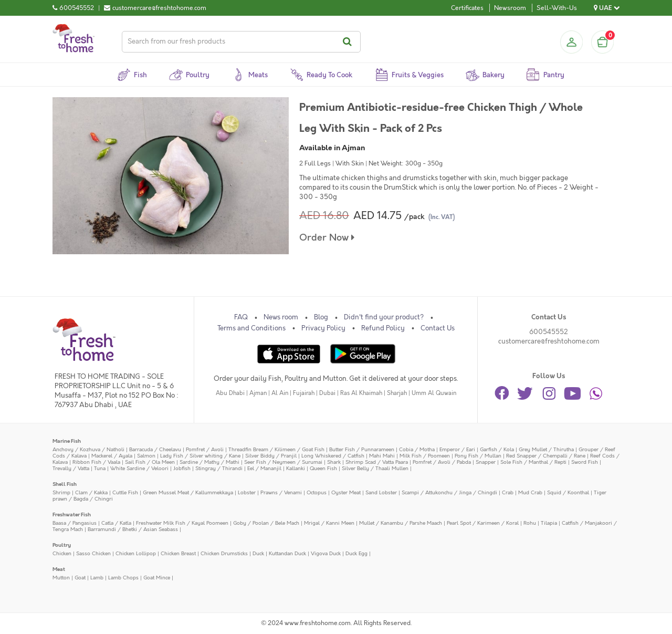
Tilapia (549, 523)
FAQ (241, 317)
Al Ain (280, 393)
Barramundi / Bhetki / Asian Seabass (133, 529)
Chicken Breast (178, 553)
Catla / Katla (116, 523)
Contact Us (438, 328)
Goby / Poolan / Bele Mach (266, 523)
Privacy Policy (323, 328)
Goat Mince (157, 578)
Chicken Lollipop (136, 553)
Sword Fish (585, 462)
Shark (334, 462)
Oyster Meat (346, 492)
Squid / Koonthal (568, 492)
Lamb (97, 578)
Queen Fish (323, 468)
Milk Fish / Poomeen (425, 456)
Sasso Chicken (93, 553)
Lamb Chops (123, 578)
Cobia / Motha (417, 449)
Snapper (486, 462)
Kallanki (296, 468)
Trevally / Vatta (71, 468)
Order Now (327, 238)
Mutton (61, 578)
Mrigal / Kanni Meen (329, 523)
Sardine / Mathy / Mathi (209, 462)
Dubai (327, 393)
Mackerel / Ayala (112, 456)
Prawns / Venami (281, 492)
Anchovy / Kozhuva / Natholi (88, 449)
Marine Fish (67, 441)
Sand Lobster (381, 492)
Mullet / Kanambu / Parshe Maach (401, 523)
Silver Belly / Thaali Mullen (375, 468)
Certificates (467, 8)
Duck (258, 553)
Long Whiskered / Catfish (333, 456)
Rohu (530, 523)
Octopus (317, 492)
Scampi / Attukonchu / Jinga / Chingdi (449, 492)
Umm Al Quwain (434, 393)
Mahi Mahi (382, 456)
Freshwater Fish (72, 515)
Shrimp (61, 492)
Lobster (247, 492)
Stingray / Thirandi (219, 468)
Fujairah (304, 393)
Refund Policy (383, 328)
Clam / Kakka (91, 492)
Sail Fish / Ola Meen (150, 462)
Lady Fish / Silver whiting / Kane (200, 456)
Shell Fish (65, 484)
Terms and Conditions (251, 328)
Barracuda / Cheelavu (155, 449)
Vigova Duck (326, 553)
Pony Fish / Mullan (478, 456)
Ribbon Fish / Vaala (96, 462)
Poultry (62, 545)
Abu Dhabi (230, 393)
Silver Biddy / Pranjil (271, 456)
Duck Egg (356, 553)
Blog (321, 317)
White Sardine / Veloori (139, 468)
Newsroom (510, 8)
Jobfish (182, 468)
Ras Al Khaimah (361, 393)
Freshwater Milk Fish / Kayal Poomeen (182, 523)
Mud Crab (530, 492)
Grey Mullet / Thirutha (546, 449)
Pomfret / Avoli (205, 449)
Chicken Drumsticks (224, 553)
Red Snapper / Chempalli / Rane (546, 456)
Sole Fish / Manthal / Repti (533, 462)
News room (281, 317)
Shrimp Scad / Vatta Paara (377, 462)
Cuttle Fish (125, 492)
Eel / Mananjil (264, 468)
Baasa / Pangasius (75, 523)
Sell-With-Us (557, 8)
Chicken (62, 553)
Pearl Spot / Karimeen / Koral (483, 523)
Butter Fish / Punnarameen (362, 449)
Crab (508, 492)
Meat (59, 569)
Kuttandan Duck (287, 553)
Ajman (258, 393)
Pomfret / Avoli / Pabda (442, 462)
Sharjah (397, 393)
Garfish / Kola (497, 449)
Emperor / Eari (457, 449)
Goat (80, 578)
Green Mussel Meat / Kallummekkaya (188, 492)
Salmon (146, 456)
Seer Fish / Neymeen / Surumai (283, 462)
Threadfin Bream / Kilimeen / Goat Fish (276, 449)
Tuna (100, 468)
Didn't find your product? (384, 317)
